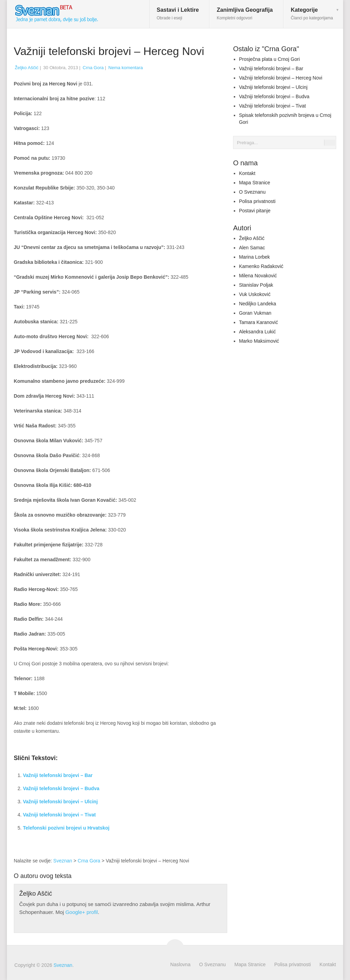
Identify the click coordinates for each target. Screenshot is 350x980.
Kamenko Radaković (261, 266)
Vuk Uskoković (255, 294)
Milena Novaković (258, 276)
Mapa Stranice (255, 183)
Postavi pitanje (255, 211)
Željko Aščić (27, 68)
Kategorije (312, 14)
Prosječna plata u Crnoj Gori (269, 59)
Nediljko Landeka (257, 304)
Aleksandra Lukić (257, 332)
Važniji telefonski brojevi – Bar (58, 775)
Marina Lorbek (255, 257)
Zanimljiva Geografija (245, 14)
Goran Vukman (255, 313)
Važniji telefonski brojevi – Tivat (59, 815)
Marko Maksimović (259, 341)
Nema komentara (126, 68)
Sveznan (63, 861)
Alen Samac (252, 248)
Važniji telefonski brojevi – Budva (61, 788)
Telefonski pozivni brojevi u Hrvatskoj (66, 828)
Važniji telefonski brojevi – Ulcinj (60, 802)
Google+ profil (82, 912)
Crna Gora (93, 68)
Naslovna (180, 964)
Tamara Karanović (259, 322)
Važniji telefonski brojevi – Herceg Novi (281, 78)
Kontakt (247, 173)
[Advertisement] (170, 804)
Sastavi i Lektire (178, 14)
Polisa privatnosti (257, 201)
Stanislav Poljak (256, 285)
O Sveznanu (252, 192)
